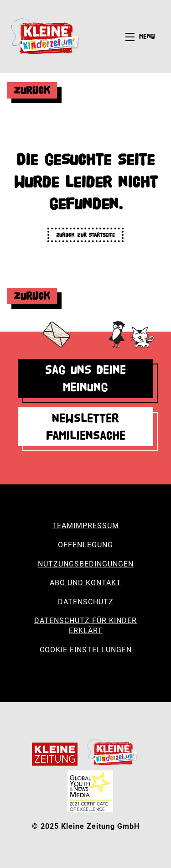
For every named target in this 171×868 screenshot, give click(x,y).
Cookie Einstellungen (86, 650)
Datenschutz (86, 602)
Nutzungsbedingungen (86, 564)
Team (63, 526)
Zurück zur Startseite (85, 235)
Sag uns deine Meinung (85, 378)
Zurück (32, 90)
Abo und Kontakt (85, 583)
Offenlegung (85, 545)
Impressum (96, 526)
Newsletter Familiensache (86, 427)
